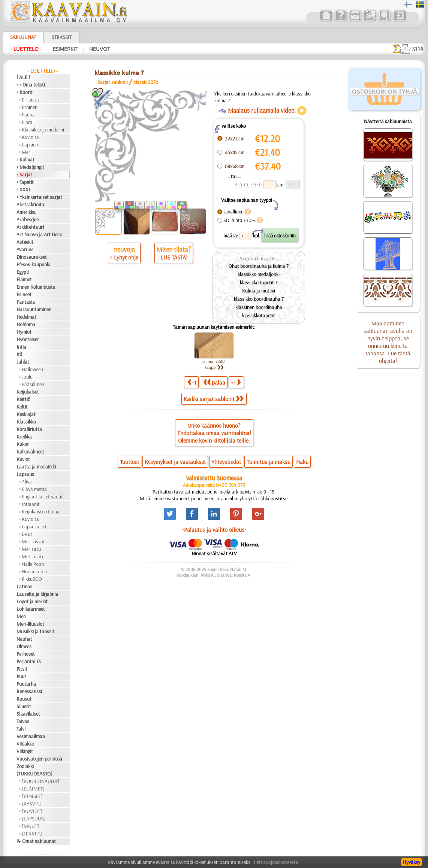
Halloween (32, 369)
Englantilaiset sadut (42, 497)
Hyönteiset (28, 339)
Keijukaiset (28, 392)
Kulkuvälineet (30, 452)
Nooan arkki (34, 571)
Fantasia (26, 302)
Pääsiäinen (33, 384)
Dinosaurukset (32, 257)
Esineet (24, 294)
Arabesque (28, 219)
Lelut (27, 534)
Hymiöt (24, 332)
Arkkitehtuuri (30, 227)
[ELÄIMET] (33, 789)
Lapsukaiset (34, 526)
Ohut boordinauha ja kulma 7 (259, 266)
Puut (21, 676)
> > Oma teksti (31, 85)
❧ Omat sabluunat (36, 841)
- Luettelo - (26, 49)
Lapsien (30, 145)
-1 (192, 382)
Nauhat (24, 639)
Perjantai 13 (29, 661)
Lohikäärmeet (31, 609)
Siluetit (24, 706)
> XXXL (24, 189)
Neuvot (100, 49)
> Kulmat (25, 160)
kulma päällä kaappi (214, 364)
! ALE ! (23, 77)
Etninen (30, 107)
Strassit (62, 37)
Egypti (23, 272)
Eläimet (24, 279)
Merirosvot (33, 541)
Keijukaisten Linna (41, 512)
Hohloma (26, 324)
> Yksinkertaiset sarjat (39, 197)
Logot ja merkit (32, 601)
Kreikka (24, 437)
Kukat (23, 444)
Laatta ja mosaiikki (36, 467)
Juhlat (23, 362)
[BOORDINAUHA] (40, 781)
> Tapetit (25, 182)
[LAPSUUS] (34, 819)
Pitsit (22, 669)
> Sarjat (24, 174)
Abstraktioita (30, 204)
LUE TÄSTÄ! (174, 257)
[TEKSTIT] (32, 834)
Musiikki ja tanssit (35, 631)
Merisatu (31, 549)
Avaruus (25, 249)
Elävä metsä (34, 489)
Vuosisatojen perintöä (39, 759)
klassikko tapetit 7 (259, 282)
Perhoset (26, 654)
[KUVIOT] (32, 811)
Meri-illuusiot (30, 624)
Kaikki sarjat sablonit (213, 399)
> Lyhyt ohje (124, 257)
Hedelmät (26, 317)
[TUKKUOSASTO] (34, 774)
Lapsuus (25, 474)
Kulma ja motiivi (259, 291)
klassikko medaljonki (259, 274)
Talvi (21, 729)
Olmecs (24, 646)
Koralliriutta (29, 429)
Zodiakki (25, 766)
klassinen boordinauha (259, 307)
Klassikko (26, 422)
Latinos (24, 586)
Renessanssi (29, 691)
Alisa (27, 482)
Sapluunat (23, 37)
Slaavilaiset (28, 714)
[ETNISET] (32, 796)
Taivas (23, 721)
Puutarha (26, 684)
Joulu (27, 377)
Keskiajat (26, 414)
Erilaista (30, 100)
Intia (21, 347)
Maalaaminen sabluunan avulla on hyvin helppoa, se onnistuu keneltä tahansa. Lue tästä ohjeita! (388, 342)
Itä (19, 354)
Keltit (22, 407)
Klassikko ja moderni (43, 130)
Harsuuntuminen (34, 309)
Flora (27, 122)
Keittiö (23, 399)
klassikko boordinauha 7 (259, 299)
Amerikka (26, 212)
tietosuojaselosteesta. (277, 862)
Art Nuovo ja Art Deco (39, 234)
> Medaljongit (30, 167)
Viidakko (25, 744)
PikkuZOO (32, 579)
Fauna (28, 115)
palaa (214, 382)
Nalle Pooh (33, 564)
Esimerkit (65, 49)
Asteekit (25, 242)
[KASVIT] (31, 804)
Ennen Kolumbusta (36, 287)
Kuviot (23, 459)
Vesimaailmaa (31, 736)
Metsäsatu (33, 556)
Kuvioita (30, 137)
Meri (27, 152)
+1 (236, 382)
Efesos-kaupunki (33, 264)
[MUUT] (30, 826)
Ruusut (24, 699)
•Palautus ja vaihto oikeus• (214, 529)
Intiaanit (31, 504)
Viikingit (25, 751)
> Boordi (25, 92)
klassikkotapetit (259, 315)
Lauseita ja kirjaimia (37, 594)
